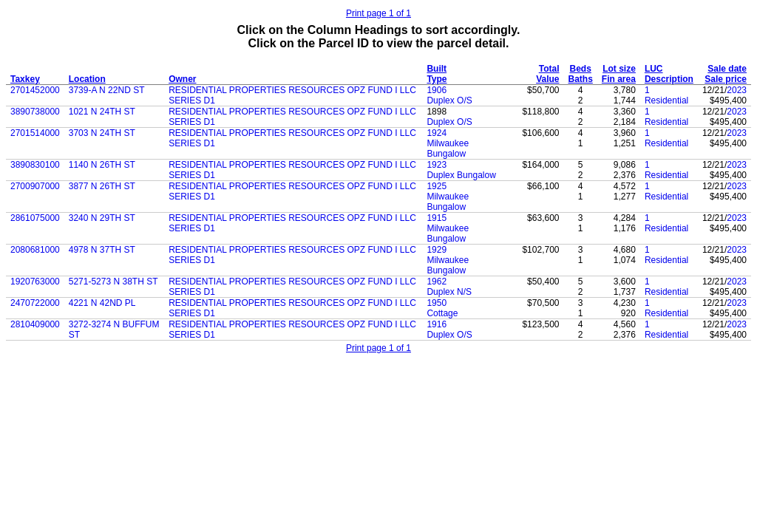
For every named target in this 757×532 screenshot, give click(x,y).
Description (669, 79)
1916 (437, 324)
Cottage (442, 313)
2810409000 (35, 324)
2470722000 (35, 303)
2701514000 (35, 133)
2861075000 (35, 218)
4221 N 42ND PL (102, 303)
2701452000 (35, 90)
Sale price (726, 79)
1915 (437, 218)
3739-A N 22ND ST (107, 90)
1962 (437, 282)
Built (437, 69)
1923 (437, 165)
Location (87, 79)
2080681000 (35, 250)
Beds (581, 69)
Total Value (547, 74)
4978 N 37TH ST (102, 250)
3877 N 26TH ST (102, 186)
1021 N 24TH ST (102, 112)
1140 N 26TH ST (102, 165)
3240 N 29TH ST (102, 218)
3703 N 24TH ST (102, 133)
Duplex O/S (449, 100)
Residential (666, 100)
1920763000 (35, 282)
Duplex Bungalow (461, 175)
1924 (437, 133)
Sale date (727, 69)
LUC (654, 69)
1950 (437, 303)
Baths (581, 79)
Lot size (619, 69)
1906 (437, 90)
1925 (437, 186)
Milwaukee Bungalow (448, 149)
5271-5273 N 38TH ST (113, 282)
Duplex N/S (449, 292)
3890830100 (35, 165)
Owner (182, 79)
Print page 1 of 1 (378, 13)
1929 (437, 250)
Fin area (619, 79)
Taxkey (25, 79)
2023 (737, 90)
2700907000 (35, 186)
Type (437, 79)
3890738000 (35, 112)
